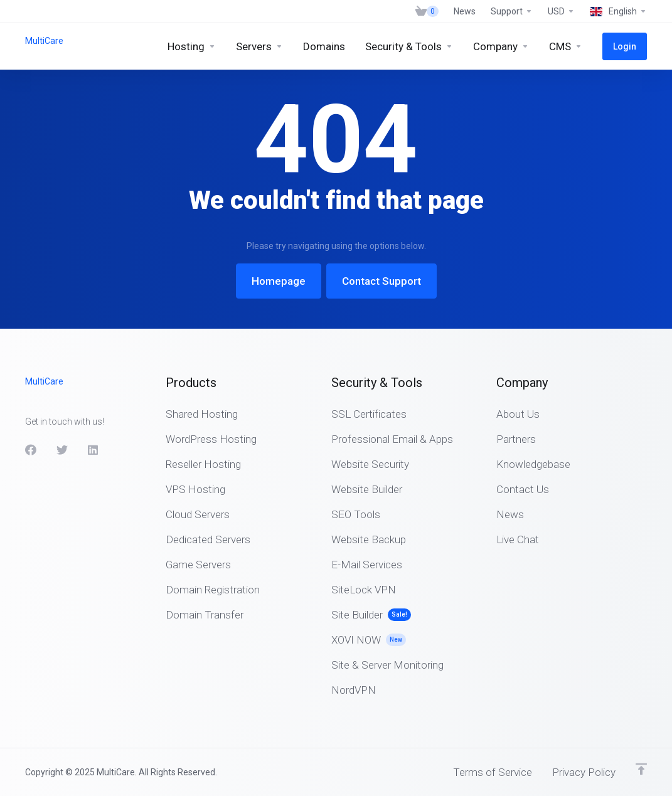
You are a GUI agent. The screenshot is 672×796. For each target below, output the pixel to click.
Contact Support (381, 281)
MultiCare (44, 41)
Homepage (279, 281)
